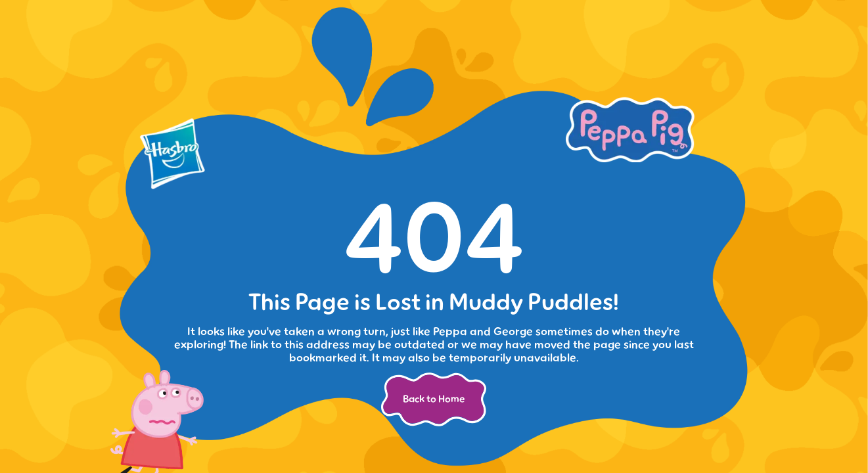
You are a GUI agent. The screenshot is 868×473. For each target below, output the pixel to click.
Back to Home (434, 399)
